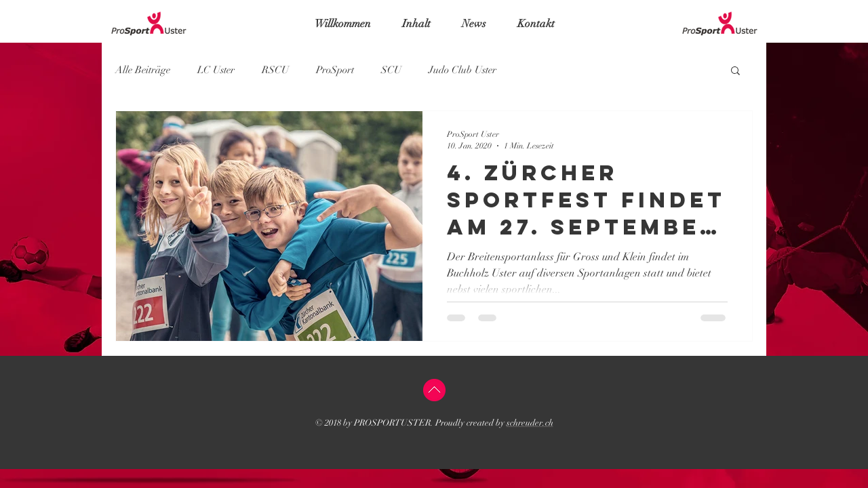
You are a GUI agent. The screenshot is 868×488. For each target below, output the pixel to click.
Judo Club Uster (462, 70)
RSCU (275, 70)
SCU (391, 70)
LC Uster (216, 70)
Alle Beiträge (143, 70)
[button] (735, 72)
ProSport (335, 70)
